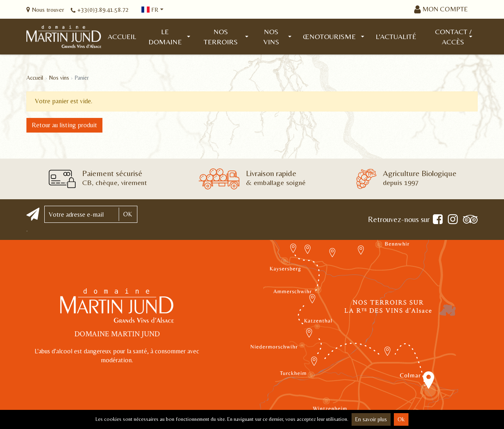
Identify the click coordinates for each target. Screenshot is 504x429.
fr (150, 10)
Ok (401, 419)
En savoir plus (371, 419)
